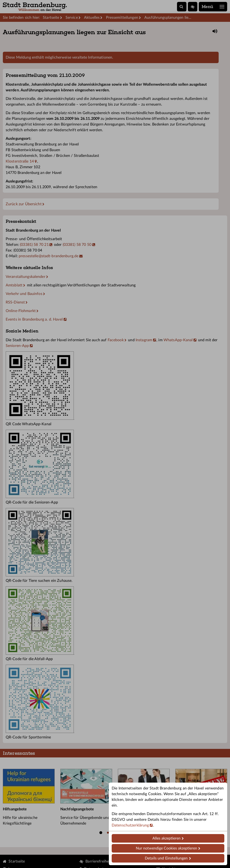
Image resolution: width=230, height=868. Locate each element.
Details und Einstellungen (166, 858)
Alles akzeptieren (166, 838)
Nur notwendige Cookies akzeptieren (166, 848)
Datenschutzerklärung (130, 825)
